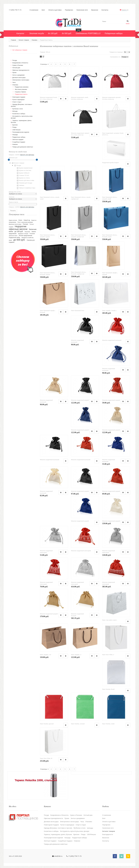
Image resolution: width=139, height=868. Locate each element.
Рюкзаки (25, 224)
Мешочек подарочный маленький (112, 340)
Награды (15, 135)
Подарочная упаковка (22, 87)
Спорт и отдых (17, 102)
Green (20, 220)
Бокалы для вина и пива (25, 180)
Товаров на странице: (116, 52)
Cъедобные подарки (19, 142)
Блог (43, 10)
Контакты (105, 10)
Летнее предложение (26, 236)
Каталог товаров (24, 40)
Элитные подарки (18, 139)
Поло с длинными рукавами (25, 222)
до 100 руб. (19, 231)
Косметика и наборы (19, 114)
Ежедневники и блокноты (20, 63)
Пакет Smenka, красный (47, 724)
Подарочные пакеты (21, 94)
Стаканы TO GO (23, 175)
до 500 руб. (19, 240)
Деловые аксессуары (19, 78)
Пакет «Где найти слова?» (110, 620)
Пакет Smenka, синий (108, 724)
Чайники (20, 185)
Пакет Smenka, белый (108, 689)
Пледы (14, 127)
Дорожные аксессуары (15, 224)
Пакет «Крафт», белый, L (109, 310)
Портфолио (69, 10)
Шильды (15, 111)
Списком (44, 57)
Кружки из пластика (24, 170)
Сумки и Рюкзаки (18, 65)
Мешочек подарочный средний (80, 400)
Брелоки (15, 125)
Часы (14, 82)
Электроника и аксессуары (21, 80)
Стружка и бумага (20, 92)
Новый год (27, 220)
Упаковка (34, 40)
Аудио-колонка (13, 220)
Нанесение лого (82, 10)
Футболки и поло (18, 109)
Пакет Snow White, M (46, 758)
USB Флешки (16, 130)
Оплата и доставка (55, 10)
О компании (34, 10)
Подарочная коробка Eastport (110, 163)
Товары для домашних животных (23, 147)
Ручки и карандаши (18, 100)
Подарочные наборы (19, 137)
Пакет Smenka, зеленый (78, 724)
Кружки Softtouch (23, 173)
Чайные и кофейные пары (26, 188)
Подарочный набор (14, 238)
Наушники (27, 232)
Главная (13, 40)
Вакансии (95, 10)
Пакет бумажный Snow (78, 310)
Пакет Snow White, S (108, 655)
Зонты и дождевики (18, 75)
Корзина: (124, 10)
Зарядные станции (23, 234)
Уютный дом (16, 68)
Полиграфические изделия (21, 132)
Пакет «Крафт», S (76, 655)
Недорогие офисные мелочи (18, 228)
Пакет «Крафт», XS (45, 655)
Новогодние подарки (19, 97)
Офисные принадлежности (21, 70)
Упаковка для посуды (24, 183)
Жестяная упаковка (21, 89)
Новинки (15, 144)
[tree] (23, 176)
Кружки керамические (24, 168)
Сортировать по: (115, 57)
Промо (14, 73)
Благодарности (108, 834)
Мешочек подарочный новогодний (81, 551)
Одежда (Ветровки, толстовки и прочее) (58, 828)
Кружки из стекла (23, 178)
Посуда (15, 60)
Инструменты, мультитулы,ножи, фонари (75, 831)
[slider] (9, 160)
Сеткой (41, 57)
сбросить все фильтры (27, 155)
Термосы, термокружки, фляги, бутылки (58, 834)
